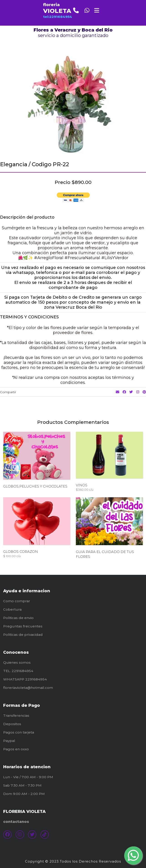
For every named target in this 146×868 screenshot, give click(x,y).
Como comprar (17, 601)
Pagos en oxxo (16, 749)
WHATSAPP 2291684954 (25, 679)
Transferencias (16, 716)
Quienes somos (17, 662)
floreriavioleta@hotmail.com (28, 688)
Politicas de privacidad (23, 635)
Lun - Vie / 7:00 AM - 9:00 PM (28, 777)
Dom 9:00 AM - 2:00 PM (24, 794)
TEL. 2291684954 (18, 671)
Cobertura (12, 609)
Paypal (9, 741)
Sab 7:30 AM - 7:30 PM (22, 785)
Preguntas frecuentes (23, 626)
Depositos (12, 724)
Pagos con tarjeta (19, 732)
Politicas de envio (18, 618)
